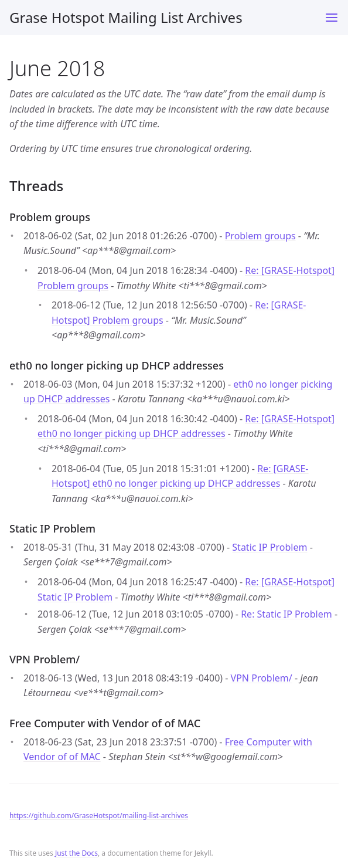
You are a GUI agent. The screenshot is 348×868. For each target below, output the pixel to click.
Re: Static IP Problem (286, 614)
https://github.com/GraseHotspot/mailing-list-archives (99, 816)
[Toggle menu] (332, 18)
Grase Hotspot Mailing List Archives (126, 17)
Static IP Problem (269, 547)
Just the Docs (76, 853)
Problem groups (260, 236)
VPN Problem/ (262, 678)
